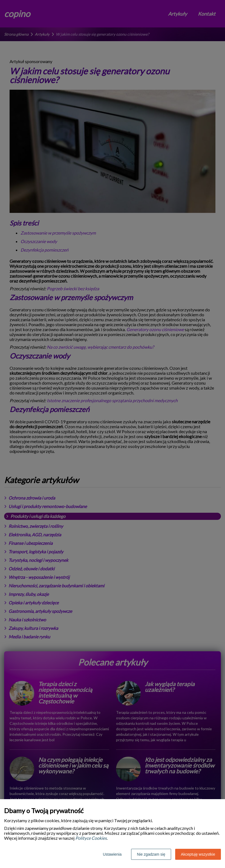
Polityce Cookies (91, 838)
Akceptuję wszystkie (198, 854)
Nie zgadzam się (151, 854)
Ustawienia (112, 854)
